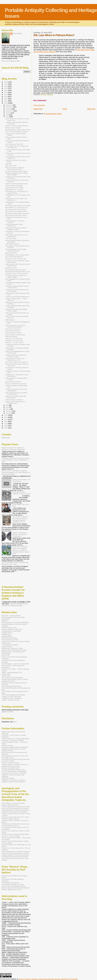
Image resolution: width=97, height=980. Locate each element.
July (7, 115)
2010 (6, 424)
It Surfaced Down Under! (10, 640)
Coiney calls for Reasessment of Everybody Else (15, 402)
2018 (6, 97)
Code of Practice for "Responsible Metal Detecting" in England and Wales (15, 739)
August (8, 113)
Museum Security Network (11, 768)
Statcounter (6, 438)
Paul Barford (17, 34)
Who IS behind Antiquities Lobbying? (17, 132)
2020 (6, 92)
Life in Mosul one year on (13, 329)
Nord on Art (6, 655)
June (8, 117)
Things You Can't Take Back (11, 697)
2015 (6, 103)
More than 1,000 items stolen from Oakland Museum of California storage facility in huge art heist (21, 550)
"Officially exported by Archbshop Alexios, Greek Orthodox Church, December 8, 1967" (16, 460)
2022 (6, 88)
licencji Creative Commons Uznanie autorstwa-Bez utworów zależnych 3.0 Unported (48, 979)
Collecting (8, 164)
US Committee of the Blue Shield (16, 270)
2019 (6, 94)
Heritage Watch (7, 636)
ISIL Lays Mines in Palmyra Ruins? (16, 211)
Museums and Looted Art (13, 128)
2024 (6, 84)
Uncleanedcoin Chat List (10, 826)
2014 (6, 415)
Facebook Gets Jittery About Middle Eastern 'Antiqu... (16, 310)
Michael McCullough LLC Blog (12, 648)
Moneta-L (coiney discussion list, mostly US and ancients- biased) (15, 818)
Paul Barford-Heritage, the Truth (13, 884)
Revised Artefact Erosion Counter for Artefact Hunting (15, 605)
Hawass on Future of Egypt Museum (17, 126)
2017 (6, 99)
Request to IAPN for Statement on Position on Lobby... (16, 356)
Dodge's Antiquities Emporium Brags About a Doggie (17, 174)
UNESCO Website (8, 778)
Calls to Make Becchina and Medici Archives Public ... (16, 394)
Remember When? (11, 253)
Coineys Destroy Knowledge (14, 186)
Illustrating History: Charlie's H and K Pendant (22, 493)
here (15, 722)
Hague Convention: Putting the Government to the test (15, 168)
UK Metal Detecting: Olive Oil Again (16, 171)
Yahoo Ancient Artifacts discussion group (16, 824)
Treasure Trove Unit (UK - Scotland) (14, 773)
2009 (6, 426)
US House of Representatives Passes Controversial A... (17, 287)
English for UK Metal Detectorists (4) (17, 184)
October (9, 109)
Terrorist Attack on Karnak (13, 333)
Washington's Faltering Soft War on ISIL (18, 272)
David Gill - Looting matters (11, 615)
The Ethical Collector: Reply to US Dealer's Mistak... (16, 276)
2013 (6, 417)
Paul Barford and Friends (10, 883)
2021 (6, 90)
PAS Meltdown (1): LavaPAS (14, 190)
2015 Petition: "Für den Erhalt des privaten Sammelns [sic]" (13, 804)
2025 (6, 82)
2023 (6, 86)
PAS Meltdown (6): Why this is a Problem (18, 206)
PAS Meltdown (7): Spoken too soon (16, 208)
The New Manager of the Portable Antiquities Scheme (16, 250)
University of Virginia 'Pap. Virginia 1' (17, 362)
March (8, 409)
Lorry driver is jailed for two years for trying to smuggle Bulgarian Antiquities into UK (20, 519)
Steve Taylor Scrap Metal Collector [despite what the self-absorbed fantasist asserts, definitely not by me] (16, 888)
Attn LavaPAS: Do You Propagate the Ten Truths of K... (17, 147)
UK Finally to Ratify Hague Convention (17, 213)
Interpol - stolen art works (10, 763)
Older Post (91, 109)
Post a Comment (39, 105)
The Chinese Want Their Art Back (16, 210)
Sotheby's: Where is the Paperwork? (17, 274)
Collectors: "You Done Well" (14, 339)
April (7, 407)
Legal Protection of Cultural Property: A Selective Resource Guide (15, 765)
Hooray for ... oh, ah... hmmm (14, 342)
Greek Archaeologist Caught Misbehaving (14, 225)
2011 (6, 421)
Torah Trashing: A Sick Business (15, 335)
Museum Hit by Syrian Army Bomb (16, 215)
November (9, 107)
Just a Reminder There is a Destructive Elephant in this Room (15, 563)
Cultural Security (7, 745)
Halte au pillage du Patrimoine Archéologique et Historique (12, 630)
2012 (6, 419)
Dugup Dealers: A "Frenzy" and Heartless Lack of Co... (15, 359)
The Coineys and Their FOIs (14, 144)
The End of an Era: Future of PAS (16, 259)
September (10, 111)
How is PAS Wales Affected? (14, 257)
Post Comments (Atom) (53, 114)
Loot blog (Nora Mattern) (10, 645)
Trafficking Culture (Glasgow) (12, 698)
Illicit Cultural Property (9, 638)
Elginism (5, 621)
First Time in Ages (11, 238)
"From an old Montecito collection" (16, 384)
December (9, 105)
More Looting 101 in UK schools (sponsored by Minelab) (15, 326)
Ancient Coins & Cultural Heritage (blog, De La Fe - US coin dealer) (15, 835)
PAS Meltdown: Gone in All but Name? (17, 255)
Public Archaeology (11, 337)
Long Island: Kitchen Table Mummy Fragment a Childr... (16, 229)
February (9, 411)
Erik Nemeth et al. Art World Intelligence (15, 622)
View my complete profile (11, 61)
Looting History (7, 647)
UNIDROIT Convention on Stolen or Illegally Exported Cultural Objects (14, 781)
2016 (6, 101)
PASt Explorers (10, 320)
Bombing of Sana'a (11, 268)
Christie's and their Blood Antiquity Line (17, 297)
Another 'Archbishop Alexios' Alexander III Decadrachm (20, 534)
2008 (6, 428)
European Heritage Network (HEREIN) (15, 747)
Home (65, 109)
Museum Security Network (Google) (14, 650)
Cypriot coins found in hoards (14, 188)
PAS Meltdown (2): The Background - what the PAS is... (17, 192)
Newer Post (38, 109)
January (9, 413)
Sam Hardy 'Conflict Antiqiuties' (12, 678)
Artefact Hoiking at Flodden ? (14, 400)
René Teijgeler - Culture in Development (15, 664)
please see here (8, 712)
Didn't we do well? (11, 166)
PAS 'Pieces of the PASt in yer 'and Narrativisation (16, 236)
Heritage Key (6, 634)
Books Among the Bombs (13, 382)
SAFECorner (6, 676)
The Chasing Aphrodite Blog (11, 686)
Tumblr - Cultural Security (10, 700)
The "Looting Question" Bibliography (14, 771)
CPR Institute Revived (12, 244)
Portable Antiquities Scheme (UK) (13, 770)
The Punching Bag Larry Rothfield (13, 695)
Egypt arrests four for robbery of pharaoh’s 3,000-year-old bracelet (13, 448)
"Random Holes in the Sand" (14, 341)
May (7, 405)
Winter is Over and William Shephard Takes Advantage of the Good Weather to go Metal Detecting (16, 472)
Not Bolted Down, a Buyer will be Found (18, 130)
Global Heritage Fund (9, 628)
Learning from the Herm (13, 331)
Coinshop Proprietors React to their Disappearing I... (16, 390)
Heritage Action (7, 633)
